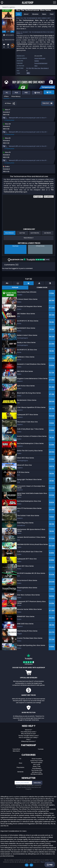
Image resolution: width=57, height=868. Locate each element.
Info (19, 14)
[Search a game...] (28, 7)
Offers (6, 96)
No (31, 865)
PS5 (33, 68)
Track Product (29, 238)
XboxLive (35, 14)
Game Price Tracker (37, 761)
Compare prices (9, 120)
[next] (12, 32)
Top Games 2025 (37, 770)
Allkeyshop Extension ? (28, 741)
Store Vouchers (37, 759)
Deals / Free (37, 766)
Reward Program (37, 763)
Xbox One (37, 68)
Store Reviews (37, 768)
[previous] (4, 32)
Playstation (20, 767)
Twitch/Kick (16, 749)
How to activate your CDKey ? (28, 737)
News (44, 14)
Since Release (9, 233)
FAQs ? (28, 739)
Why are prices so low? (28, 734)
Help (50, 865)
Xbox (36, 66)
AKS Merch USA (37, 772)
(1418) (36, 260)
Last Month (47, 233)
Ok (27, 865)
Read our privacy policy (47, 862)
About (26, 14)
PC (27, 68)
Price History (16, 96)
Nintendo (20, 772)
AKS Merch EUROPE (37, 774)
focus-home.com (40, 58)
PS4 (30, 68)
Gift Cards (37, 765)
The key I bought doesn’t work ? (29, 736)
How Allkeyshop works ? (29, 732)
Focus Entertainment (41, 63)
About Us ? (28, 730)
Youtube (41, 749)
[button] (23, 169)
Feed (52, 14)
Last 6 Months (35, 233)
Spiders (37, 61)
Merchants (16, 751)
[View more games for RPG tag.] (28, 74)
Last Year (22, 233)
